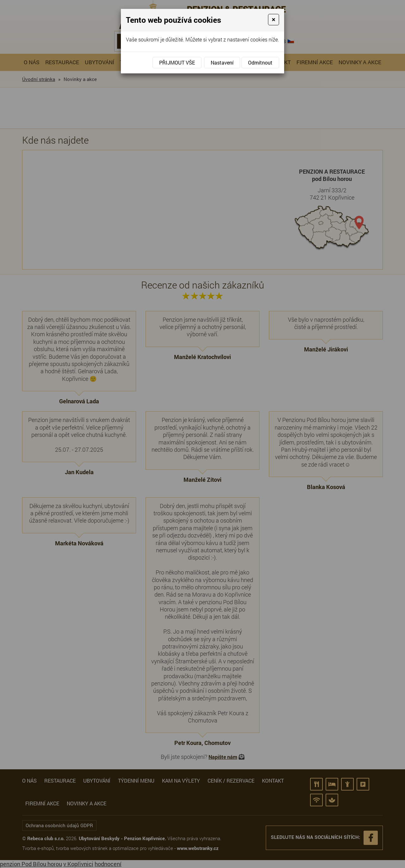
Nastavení (222, 62)
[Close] (274, 20)
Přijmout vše (177, 62)
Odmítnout (260, 62)
